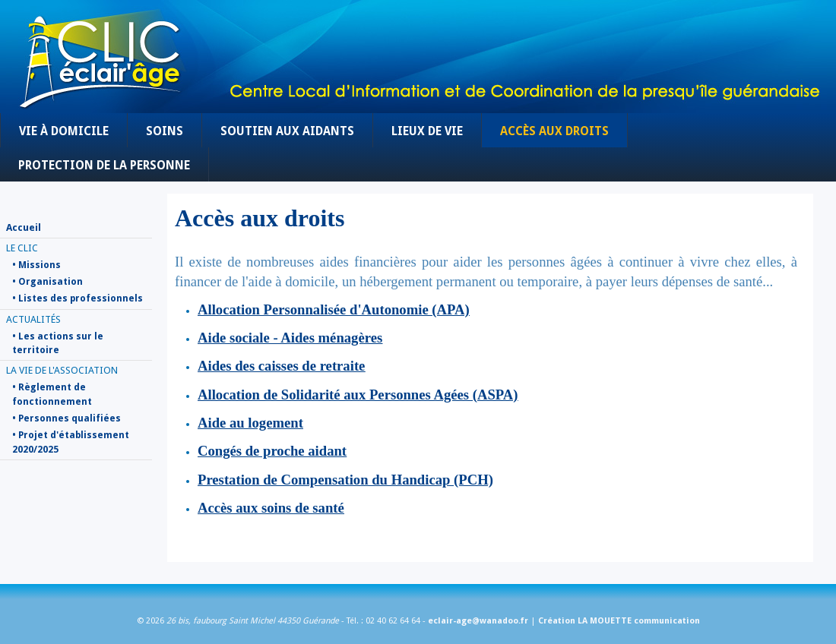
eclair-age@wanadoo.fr (478, 621)
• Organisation (47, 282)
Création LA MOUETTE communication (619, 621)
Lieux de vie (427, 131)
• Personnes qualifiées (66, 418)
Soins (165, 131)
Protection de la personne (104, 166)
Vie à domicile (64, 131)
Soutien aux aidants (287, 131)
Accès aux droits (554, 131)
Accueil (24, 227)
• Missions (36, 265)
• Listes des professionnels (78, 298)
